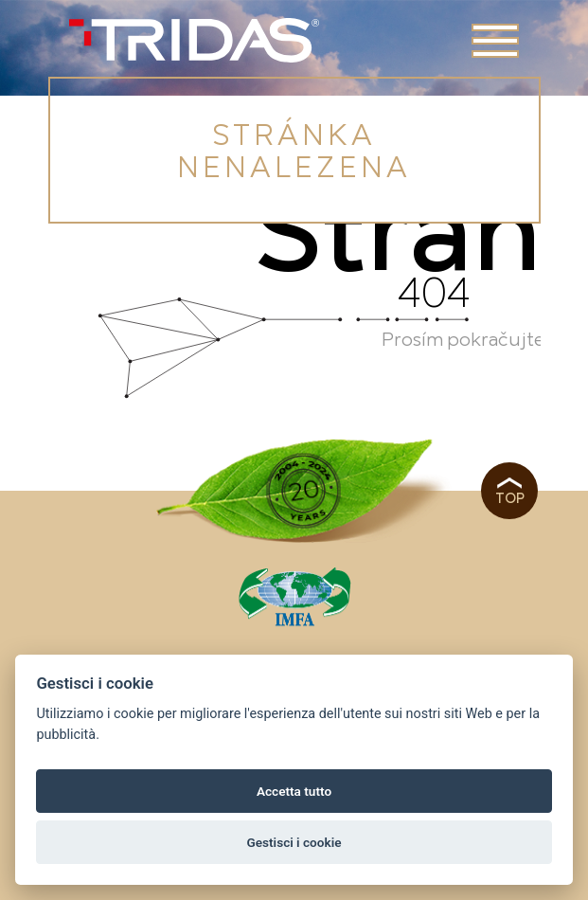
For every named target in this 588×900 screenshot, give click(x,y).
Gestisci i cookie (294, 842)
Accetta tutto (294, 791)
